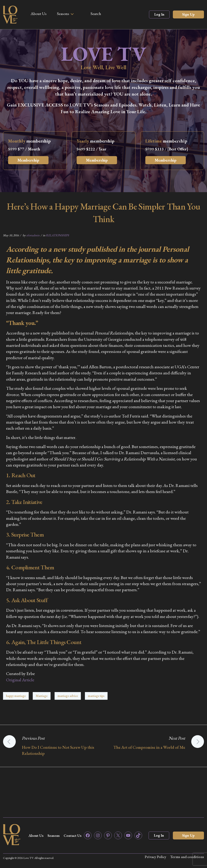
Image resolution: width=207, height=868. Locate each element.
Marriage (42, 696)
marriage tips (96, 696)
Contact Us (73, 836)
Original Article (20, 680)
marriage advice (68, 696)
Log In (159, 14)
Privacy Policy (155, 857)
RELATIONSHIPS (57, 235)
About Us (39, 14)
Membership (28, 160)
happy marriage (16, 696)
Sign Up (188, 14)
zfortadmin (33, 235)
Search (96, 14)
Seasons (63, 14)
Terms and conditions (187, 857)
